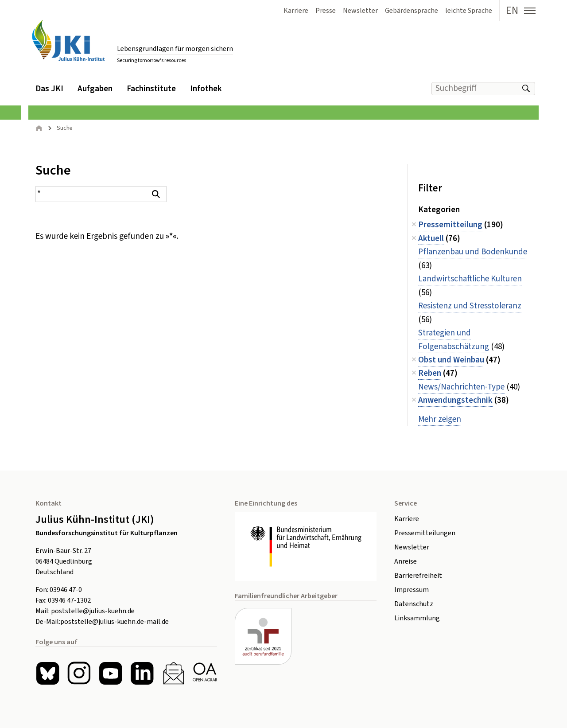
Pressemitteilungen (425, 533)
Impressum (412, 590)
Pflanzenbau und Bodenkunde (473, 252)
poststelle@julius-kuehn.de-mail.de (115, 622)
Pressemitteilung (450, 225)
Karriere (407, 519)
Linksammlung (417, 618)
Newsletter (412, 547)
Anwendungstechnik (455, 400)
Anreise (406, 561)
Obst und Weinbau (451, 360)
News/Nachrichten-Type (461, 387)
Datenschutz (414, 604)
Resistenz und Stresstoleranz (470, 306)
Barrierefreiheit (418, 576)
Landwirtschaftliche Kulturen (470, 279)
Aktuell (431, 239)
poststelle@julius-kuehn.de (93, 611)
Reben (430, 373)
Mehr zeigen (440, 419)
